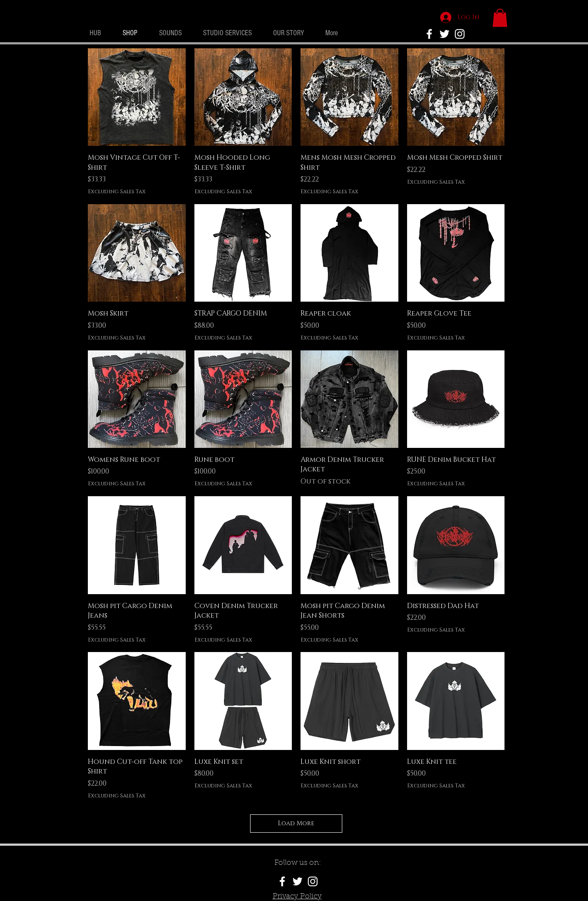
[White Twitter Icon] (444, 34)
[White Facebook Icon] (282, 881)
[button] (500, 18)
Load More (296, 823)
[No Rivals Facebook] (429, 34)
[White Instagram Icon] (460, 34)
